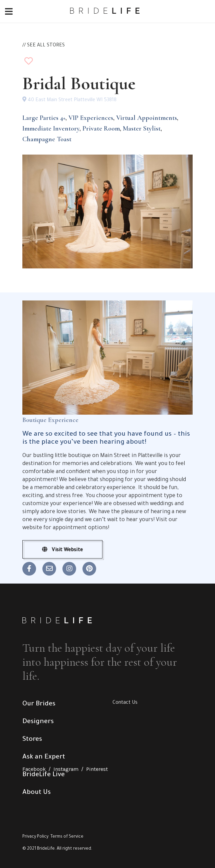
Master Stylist (142, 129)
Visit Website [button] (62, 550)
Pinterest (97, 769)
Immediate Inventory (51, 129)
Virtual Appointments (147, 118)
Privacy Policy (35, 837)
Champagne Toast (47, 139)
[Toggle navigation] (9, 12)
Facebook (34, 769)
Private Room (101, 129)
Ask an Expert (44, 757)
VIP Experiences (91, 118)
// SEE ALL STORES (44, 46)
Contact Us (125, 703)
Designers (38, 722)
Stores (32, 740)
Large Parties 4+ (44, 118)
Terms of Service (67, 837)
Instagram (66, 769)
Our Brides (39, 704)
